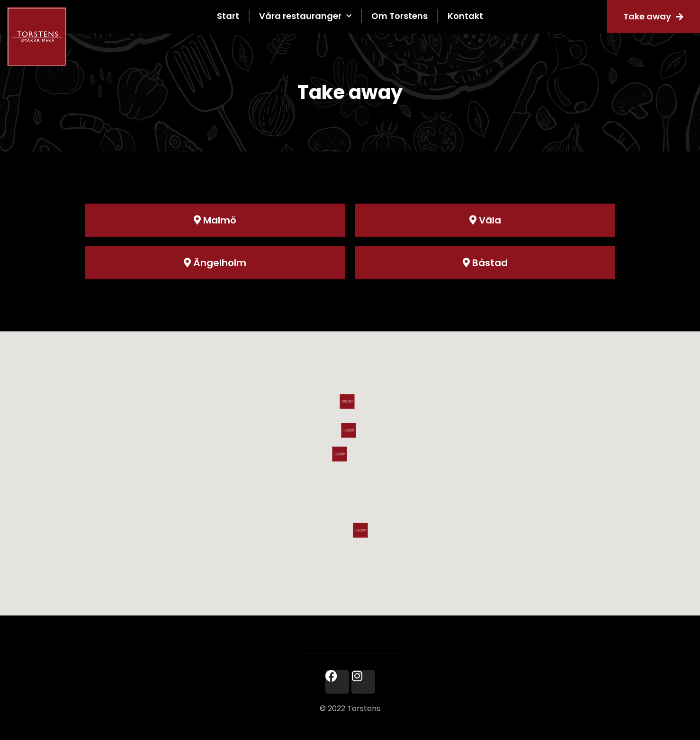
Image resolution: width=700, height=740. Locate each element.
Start (228, 16)
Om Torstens (399, 16)
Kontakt (465, 16)
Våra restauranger (305, 16)
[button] (340, 454)
